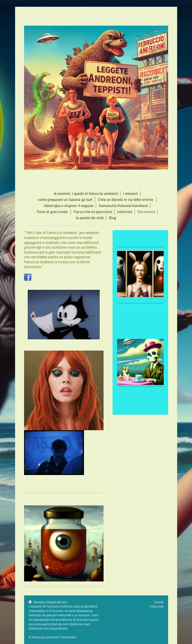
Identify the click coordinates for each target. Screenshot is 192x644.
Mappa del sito (57, 602)
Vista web (157, 606)
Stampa (37, 602)
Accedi (159, 602)
